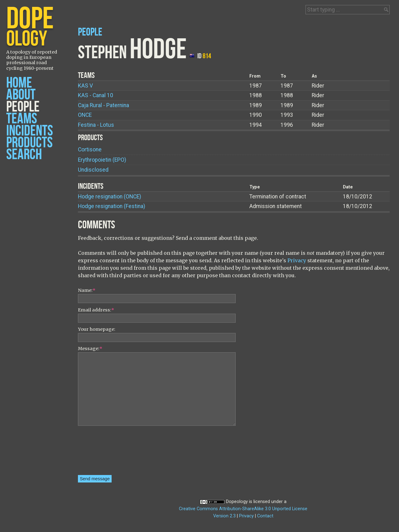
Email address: (96, 310)
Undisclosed (93, 170)
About (21, 95)
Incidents (30, 131)
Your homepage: (97, 329)
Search (24, 155)
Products (29, 143)
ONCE (85, 115)
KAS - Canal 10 (96, 95)
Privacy (297, 260)
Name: (87, 290)
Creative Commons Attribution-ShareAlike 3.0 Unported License (243, 509)
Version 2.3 (224, 516)
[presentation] (103, 453)
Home (19, 83)
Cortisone (90, 150)
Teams (22, 119)
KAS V (85, 86)
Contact (265, 516)
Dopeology (237, 502)
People (23, 107)
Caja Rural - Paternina (103, 105)
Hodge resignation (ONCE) (110, 197)
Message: (90, 349)
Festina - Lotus (96, 125)
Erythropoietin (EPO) (102, 160)
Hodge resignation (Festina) (112, 206)
